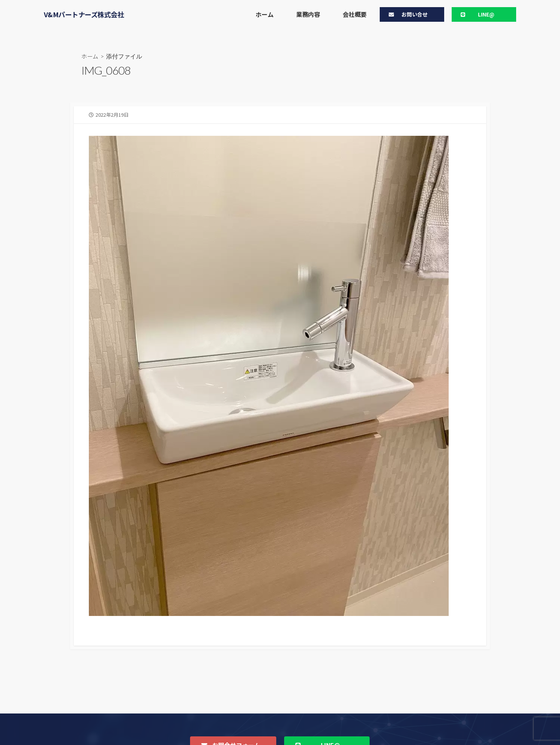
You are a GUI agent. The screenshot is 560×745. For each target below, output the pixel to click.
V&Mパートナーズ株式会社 (84, 14)
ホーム (265, 14)
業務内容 (308, 14)
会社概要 (355, 14)
